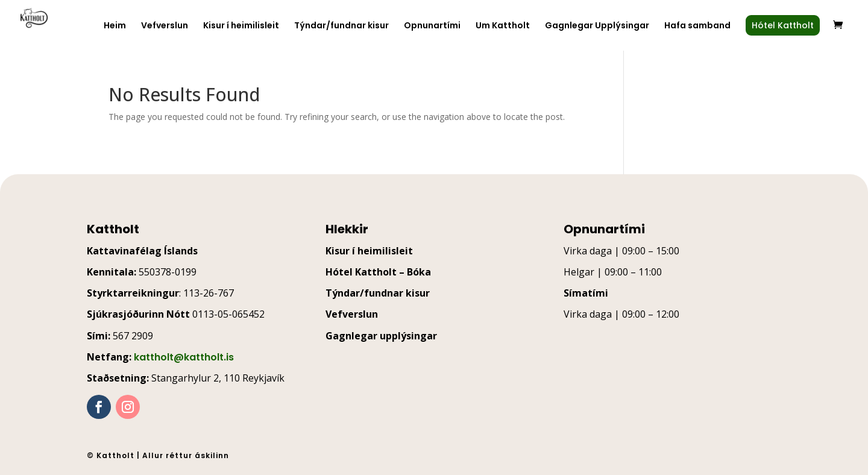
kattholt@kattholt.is (184, 357)
